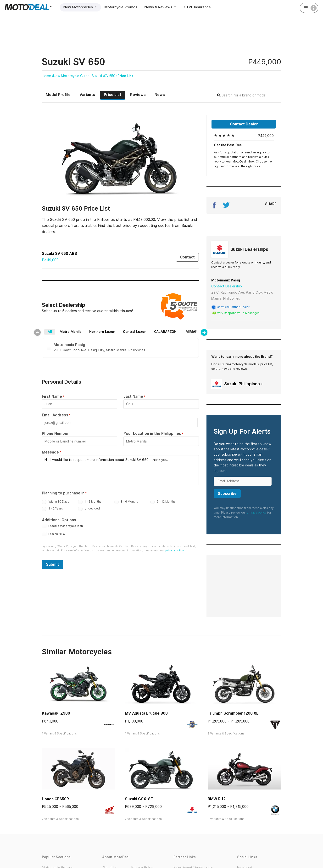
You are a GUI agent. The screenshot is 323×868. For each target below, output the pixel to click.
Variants (87, 95)
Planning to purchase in (63, 493)
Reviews (138, 95)
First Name (52, 397)
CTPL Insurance (199, 7)
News (160, 95)
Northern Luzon (111, 329)
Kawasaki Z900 (56, 713)
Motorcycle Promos (122, 7)
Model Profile (58, 95)
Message (50, 452)
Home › (47, 76)
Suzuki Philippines (238, 384)
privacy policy (257, 512)
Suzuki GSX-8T (139, 799)
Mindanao (158, 335)
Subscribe (227, 493)
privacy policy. (175, 550)
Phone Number (55, 434)
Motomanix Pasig (226, 280)
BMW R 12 (217, 799)
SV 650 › (111, 76)
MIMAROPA (84, 335)
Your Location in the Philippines (152, 434)
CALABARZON (174, 329)
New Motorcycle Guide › (72, 76)
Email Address (55, 416)
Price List (125, 76)
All (58, 329)
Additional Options (59, 519)
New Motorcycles (81, 7)
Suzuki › (98, 76)
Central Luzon (143, 329)
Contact (187, 257)
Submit (53, 564)
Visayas (136, 335)
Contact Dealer (244, 124)
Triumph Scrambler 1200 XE (233, 713)
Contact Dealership (227, 286)
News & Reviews (162, 7)
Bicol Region (111, 335)
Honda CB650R (55, 799)
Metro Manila (79, 329)
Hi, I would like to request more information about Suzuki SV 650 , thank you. (120, 470)
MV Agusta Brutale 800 (146, 713)
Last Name (133, 397)
